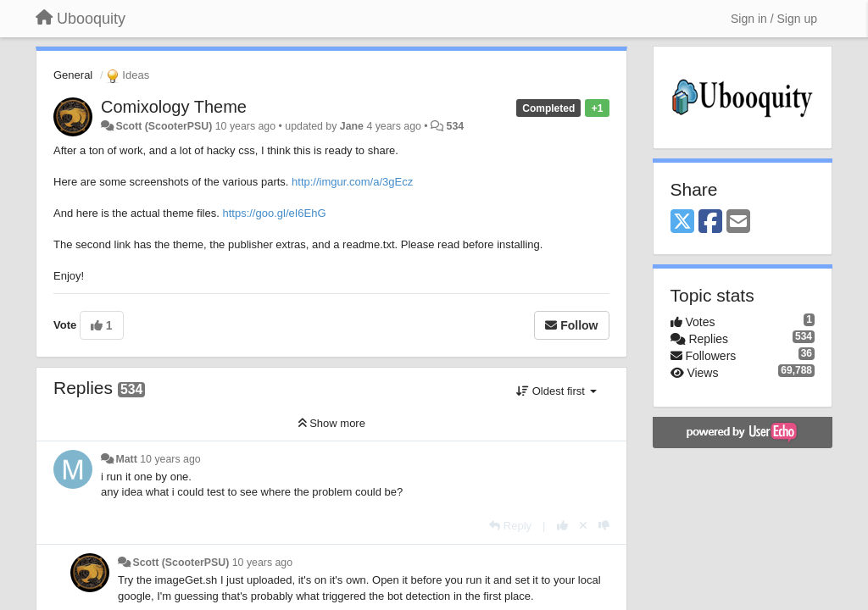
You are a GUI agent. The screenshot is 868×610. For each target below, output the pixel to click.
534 (456, 126)
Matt (126, 459)
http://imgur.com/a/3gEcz (352, 182)
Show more (331, 423)
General (73, 75)
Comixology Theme (174, 107)
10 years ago (170, 459)
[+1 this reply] (562, 526)
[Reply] (510, 526)
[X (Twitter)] (682, 222)
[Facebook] (710, 222)
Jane (352, 126)
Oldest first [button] (556, 391)
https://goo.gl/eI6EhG (274, 213)
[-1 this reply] (604, 526)
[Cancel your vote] (583, 526)
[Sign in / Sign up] (774, 19)
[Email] (738, 222)
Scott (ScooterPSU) (164, 126)
